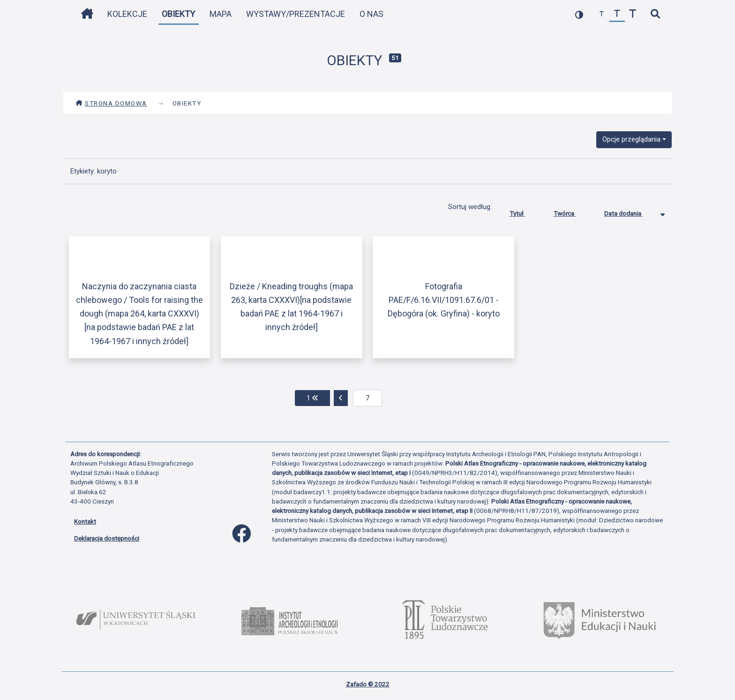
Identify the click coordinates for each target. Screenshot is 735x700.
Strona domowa (111, 103)
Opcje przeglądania (631, 139)
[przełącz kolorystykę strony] (579, 14)
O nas (371, 14)
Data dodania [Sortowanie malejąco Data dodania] (630, 211)
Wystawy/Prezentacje (296, 14)
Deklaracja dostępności (107, 538)
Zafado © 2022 (368, 684)
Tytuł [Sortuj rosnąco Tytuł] (524, 211)
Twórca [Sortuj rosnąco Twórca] (572, 211)
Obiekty (178, 14)
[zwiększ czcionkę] (633, 14)
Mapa (221, 14)
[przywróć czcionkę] (617, 14)
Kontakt (85, 521)
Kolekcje (127, 14)
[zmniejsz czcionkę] (602, 14)
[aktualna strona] (368, 398)
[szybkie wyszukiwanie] (655, 14)
